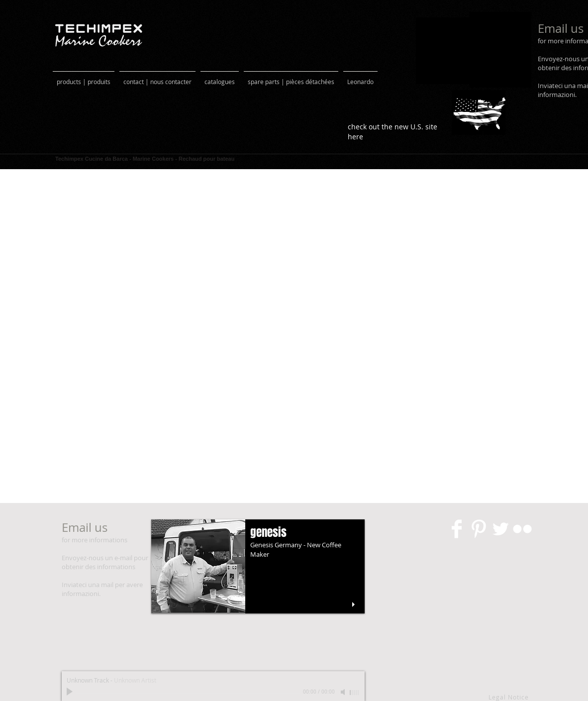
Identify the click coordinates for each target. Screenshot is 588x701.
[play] (355, 605)
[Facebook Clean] (457, 529)
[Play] (71, 692)
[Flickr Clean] (522, 529)
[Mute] (344, 692)
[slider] (355, 693)
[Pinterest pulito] (479, 529)
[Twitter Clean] (500, 529)
